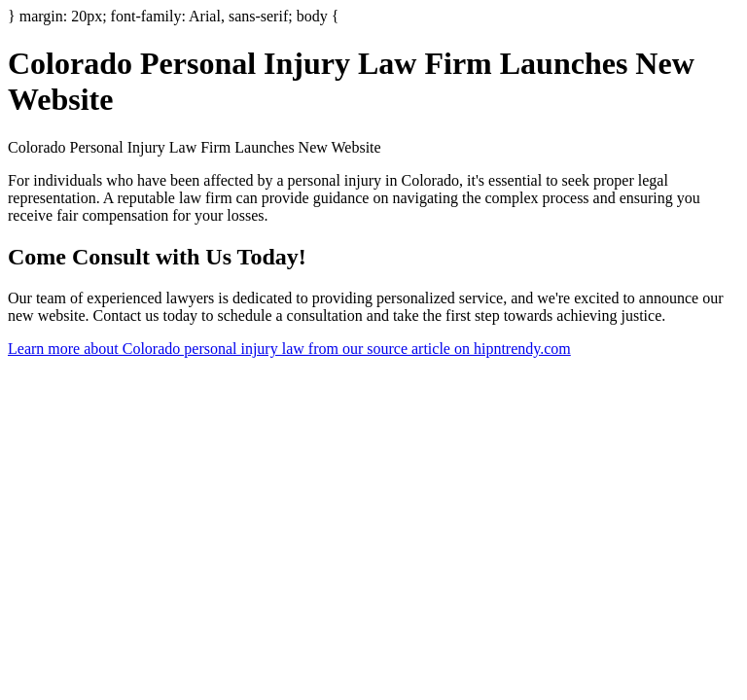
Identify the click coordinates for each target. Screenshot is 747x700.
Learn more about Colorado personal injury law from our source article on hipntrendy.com (289, 349)
